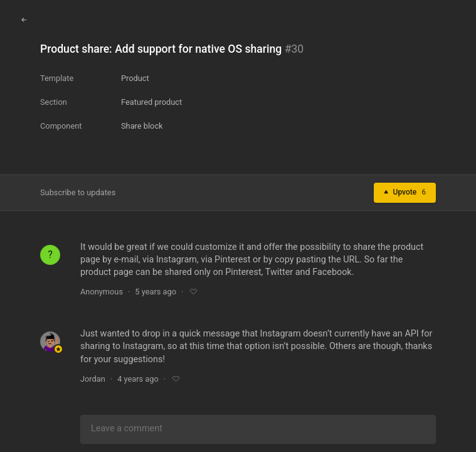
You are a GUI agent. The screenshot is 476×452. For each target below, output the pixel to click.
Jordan (93, 379)
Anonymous (102, 292)
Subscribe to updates (78, 192)
